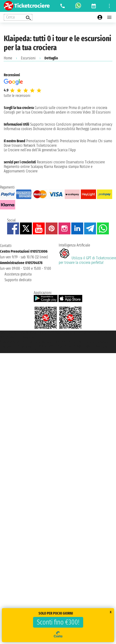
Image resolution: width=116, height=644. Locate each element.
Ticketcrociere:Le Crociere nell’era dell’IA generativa (30, 148)
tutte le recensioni (17, 96)
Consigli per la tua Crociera (23, 112)
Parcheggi (83, 129)
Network (29, 145)
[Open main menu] (109, 17)
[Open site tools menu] (109, 6)
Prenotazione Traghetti (43, 141)
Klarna (48, 167)
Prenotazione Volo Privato (79, 141)
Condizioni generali (70, 124)
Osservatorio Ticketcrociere (85, 162)
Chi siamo (105, 141)
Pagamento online (17, 167)
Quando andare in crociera (63, 112)
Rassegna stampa (66, 167)
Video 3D (89, 112)
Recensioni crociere (51, 162)
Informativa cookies (18, 129)
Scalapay (37, 167)
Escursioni (28, 58)
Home (8, 58)
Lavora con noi (101, 129)
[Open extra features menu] (18, 17)
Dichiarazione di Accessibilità (54, 129)
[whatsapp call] (78, 6)
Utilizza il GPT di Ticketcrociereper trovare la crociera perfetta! (87, 260)
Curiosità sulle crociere (51, 108)
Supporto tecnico (43, 124)
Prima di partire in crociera (88, 108)
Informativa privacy (99, 124)
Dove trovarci (13, 145)
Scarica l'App (67, 150)
